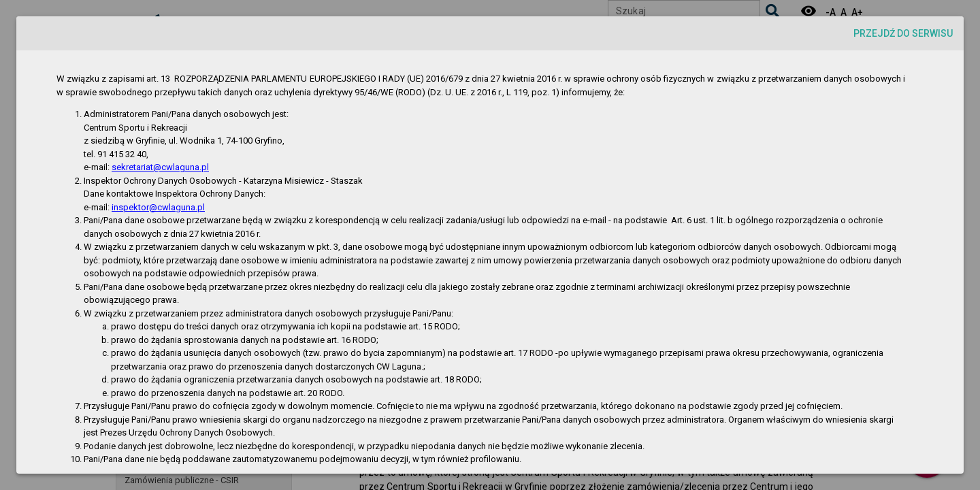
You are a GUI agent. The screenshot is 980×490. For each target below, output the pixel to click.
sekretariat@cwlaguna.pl (160, 167)
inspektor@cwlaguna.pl (158, 207)
